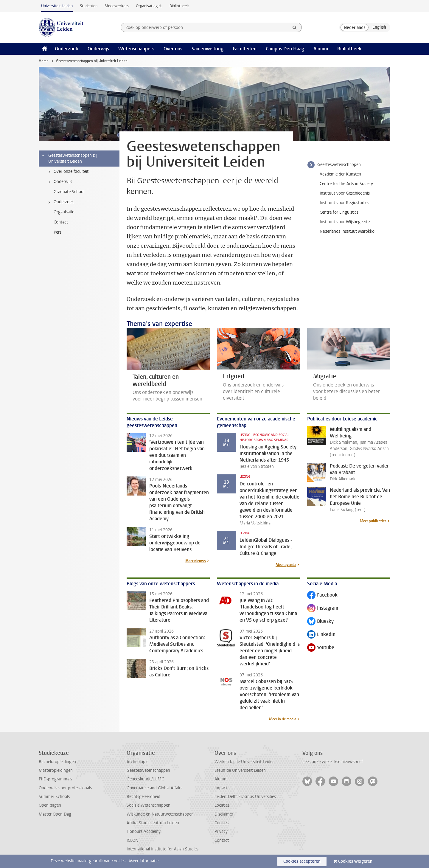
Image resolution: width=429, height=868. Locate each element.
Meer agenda (286, 565)
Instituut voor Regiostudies (344, 203)
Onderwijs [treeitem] (59, 182)
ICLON (132, 840)
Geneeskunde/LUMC (145, 779)
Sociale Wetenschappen (149, 805)
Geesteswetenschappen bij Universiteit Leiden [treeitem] (69, 158)
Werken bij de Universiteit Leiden (245, 762)
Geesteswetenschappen (339, 165)
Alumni (321, 49)
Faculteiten (245, 49)
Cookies (222, 823)
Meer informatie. (144, 861)
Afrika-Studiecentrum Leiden (153, 823)
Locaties (222, 805)
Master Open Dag (55, 814)
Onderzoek (67, 49)
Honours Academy (144, 831)
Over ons (173, 49)
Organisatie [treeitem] (64, 212)
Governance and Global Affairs (154, 788)
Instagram (323, 609)
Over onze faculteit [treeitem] (67, 172)
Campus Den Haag (285, 49)
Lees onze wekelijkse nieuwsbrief (333, 762)
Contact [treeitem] (61, 222)
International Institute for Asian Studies (163, 849)
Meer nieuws (196, 561)
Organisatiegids (149, 6)
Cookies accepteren (302, 861)
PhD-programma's (55, 779)
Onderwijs (98, 49)
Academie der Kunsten (340, 174)
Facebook (322, 596)
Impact (221, 788)
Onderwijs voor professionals (65, 788)
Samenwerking (207, 49)
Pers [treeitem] (57, 232)
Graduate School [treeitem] (69, 192)
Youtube (321, 648)
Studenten (89, 6)
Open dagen (50, 805)
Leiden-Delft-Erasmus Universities (245, 797)
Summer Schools (54, 797)
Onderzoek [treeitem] (60, 202)
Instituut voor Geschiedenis (345, 193)
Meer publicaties (373, 521)
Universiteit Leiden (57, 6)
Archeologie (137, 762)
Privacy (221, 831)
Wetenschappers (136, 49)
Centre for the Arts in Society (346, 184)
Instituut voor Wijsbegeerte (345, 222)
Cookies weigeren (355, 861)
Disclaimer (224, 814)
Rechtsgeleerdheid (143, 797)
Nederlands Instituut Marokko (347, 231)
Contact (222, 840)
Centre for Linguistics (339, 212)
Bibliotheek (179, 6)
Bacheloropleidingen (57, 762)
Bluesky (320, 622)
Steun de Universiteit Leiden (240, 770)
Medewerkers (117, 6)
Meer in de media (283, 719)
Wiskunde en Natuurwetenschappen (160, 814)
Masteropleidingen (56, 770)
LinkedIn (321, 635)
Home (43, 61)
